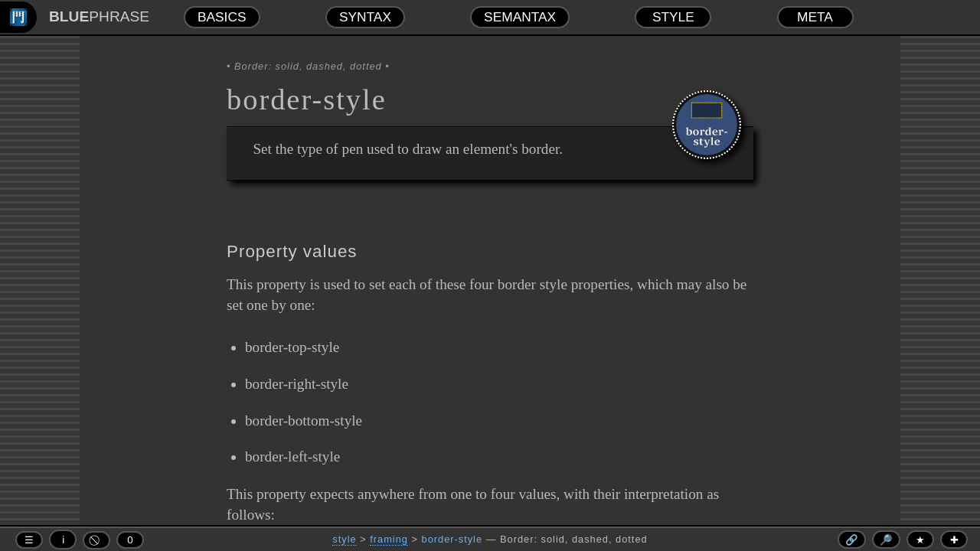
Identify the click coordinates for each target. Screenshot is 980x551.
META (815, 17)
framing (389, 539)
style (344, 539)
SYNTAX (365, 17)
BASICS (222, 17)
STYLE (673, 17)
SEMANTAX (520, 17)
